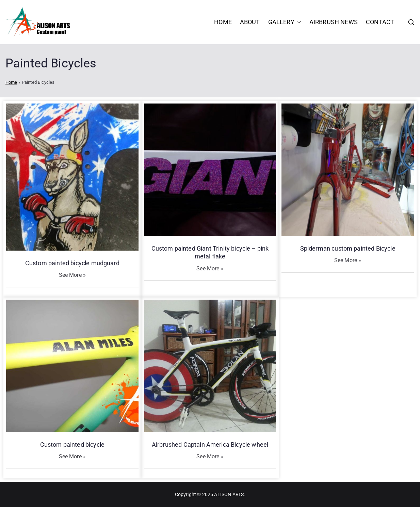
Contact (380, 22)
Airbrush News (334, 22)
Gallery (285, 22)
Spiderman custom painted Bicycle (348, 248)
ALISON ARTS (229, 494)
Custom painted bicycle (72, 445)
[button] (298, 22)
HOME (223, 22)
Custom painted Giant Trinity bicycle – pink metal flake (210, 252)
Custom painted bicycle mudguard (72, 263)
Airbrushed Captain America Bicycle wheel (210, 445)
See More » (72, 275)
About (250, 22)
